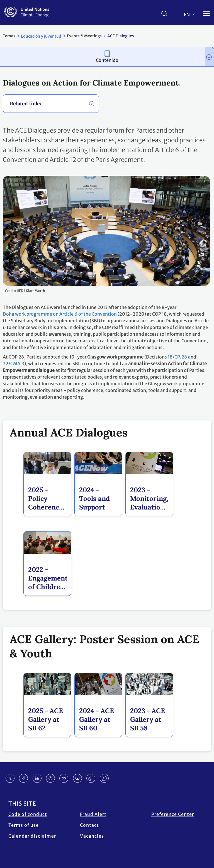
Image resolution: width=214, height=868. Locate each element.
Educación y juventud (41, 36)
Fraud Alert (93, 814)
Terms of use (24, 825)
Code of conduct (28, 814)
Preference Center (173, 814)
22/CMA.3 (14, 364)
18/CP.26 (177, 357)
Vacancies (92, 836)
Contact (89, 825)
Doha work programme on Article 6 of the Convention (60, 314)
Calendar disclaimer (32, 836)
